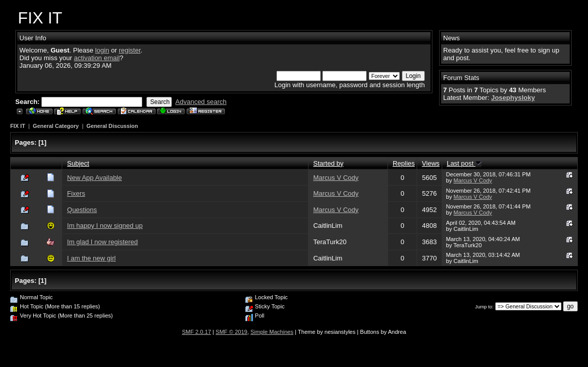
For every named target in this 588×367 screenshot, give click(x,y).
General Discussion (112, 126)
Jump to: (484, 307)
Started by (328, 163)
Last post (464, 163)
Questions (82, 210)
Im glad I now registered (103, 242)
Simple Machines (272, 332)
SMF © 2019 (232, 332)
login (102, 50)
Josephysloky (513, 98)
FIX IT (18, 126)
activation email (97, 58)
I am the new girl (92, 258)
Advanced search (201, 102)
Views (430, 163)
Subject (78, 163)
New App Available (95, 178)
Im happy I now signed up (105, 226)
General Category (56, 126)
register (130, 50)
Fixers (76, 193)
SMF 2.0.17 (197, 332)
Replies (404, 163)
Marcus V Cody (336, 178)
